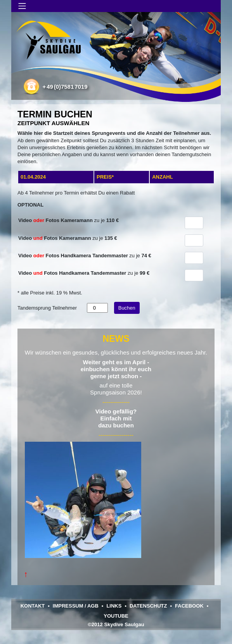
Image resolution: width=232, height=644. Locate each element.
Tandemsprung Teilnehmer (47, 308)
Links (114, 606)
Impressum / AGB (76, 606)
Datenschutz (148, 606)
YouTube (116, 616)
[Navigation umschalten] (22, 6)
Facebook (189, 606)
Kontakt (33, 606)
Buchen (127, 308)
